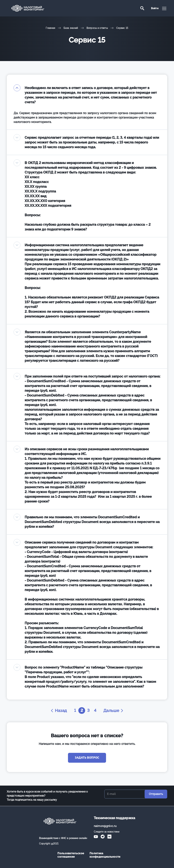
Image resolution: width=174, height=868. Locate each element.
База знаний (71, 28)
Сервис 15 (122, 28)
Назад (58, 711)
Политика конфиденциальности (103, 855)
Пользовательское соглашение (71, 855)
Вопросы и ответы (97, 28)
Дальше (114, 711)
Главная (50, 28)
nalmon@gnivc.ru (105, 826)
